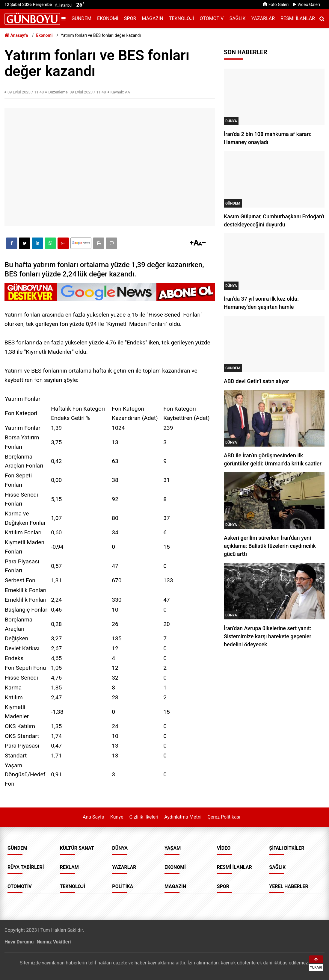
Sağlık (238, 18)
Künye (117, 817)
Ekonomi (108, 18)
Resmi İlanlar (298, 18)
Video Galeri (307, 4)
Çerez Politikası (224, 817)
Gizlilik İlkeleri (144, 817)
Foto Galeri (276, 4)
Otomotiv (212, 18)
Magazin (153, 18)
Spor (130, 18)
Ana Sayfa (93, 817)
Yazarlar (263, 18)
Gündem (82, 18)
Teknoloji (181, 18)
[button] (99, 243)
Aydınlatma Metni (183, 817)
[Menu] (65, 19)
